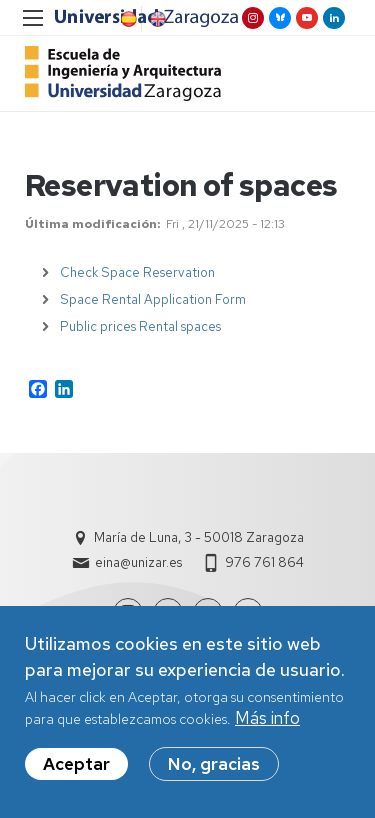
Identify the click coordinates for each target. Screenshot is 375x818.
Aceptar (76, 768)
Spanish (127, 19)
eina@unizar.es (138, 562)
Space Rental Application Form (153, 299)
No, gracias (214, 768)
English (156, 19)
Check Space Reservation (137, 272)
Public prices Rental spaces (140, 326)
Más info (267, 723)
